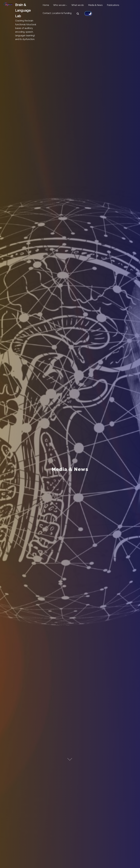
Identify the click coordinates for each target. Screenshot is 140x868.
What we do (80, 6)
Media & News (99, 6)
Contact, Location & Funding (58, 15)
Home (46, 6)
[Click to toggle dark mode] (89, 15)
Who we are (61, 6)
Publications (118, 6)
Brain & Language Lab (23, 10)
